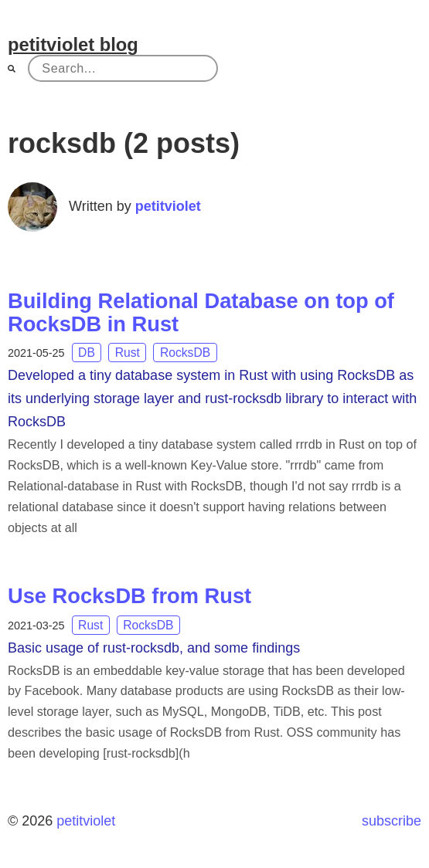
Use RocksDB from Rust (129, 596)
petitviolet (168, 206)
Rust (128, 353)
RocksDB (185, 353)
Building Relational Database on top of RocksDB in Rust (201, 312)
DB (87, 353)
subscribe (392, 821)
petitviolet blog (73, 44)
